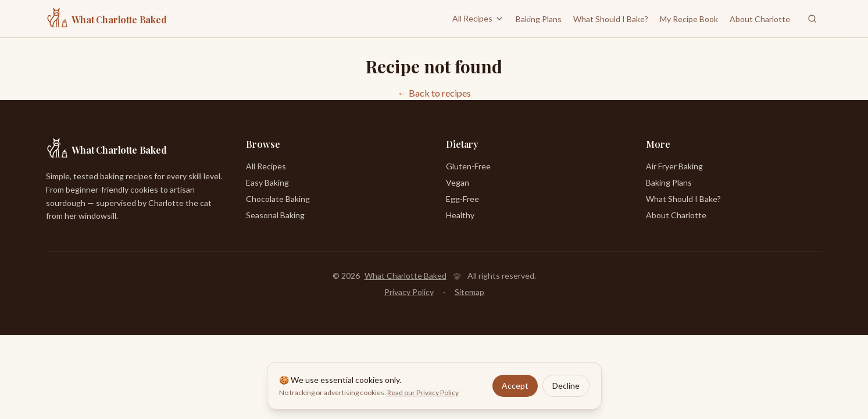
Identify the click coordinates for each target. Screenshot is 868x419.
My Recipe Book (689, 19)
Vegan (458, 182)
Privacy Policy (409, 292)
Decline (566, 386)
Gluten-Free (468, 166)
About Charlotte (760, 19)
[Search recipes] (812, 19)
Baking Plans (539, 19)
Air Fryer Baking (674, 166)
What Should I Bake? (611, 19)
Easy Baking (267, 182)
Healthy (460, 215)
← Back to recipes (434, 93)
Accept (515, 386)
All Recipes (478, 18)
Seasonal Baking (275, 215)
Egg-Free (462, 199)
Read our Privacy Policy (423, 393)
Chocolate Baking (278, 199)
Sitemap (469, 292)
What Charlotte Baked (406, 276)
